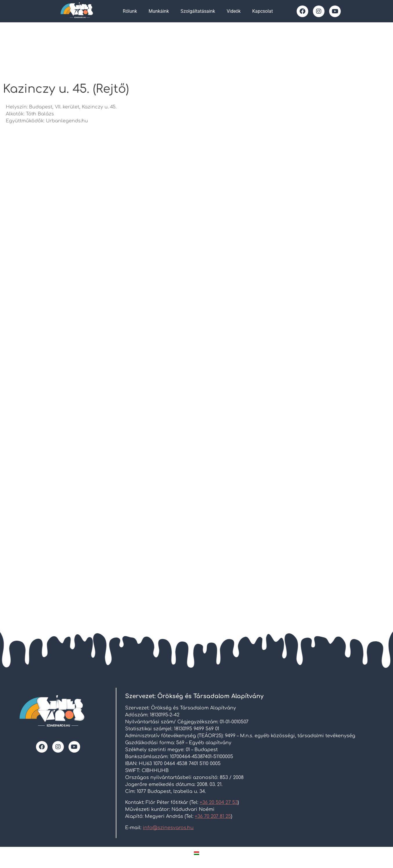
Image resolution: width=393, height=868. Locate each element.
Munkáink (159, 11)
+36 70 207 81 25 (213, 816)
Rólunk (130, 11)
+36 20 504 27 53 (219, 802)
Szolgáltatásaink (198, 11)
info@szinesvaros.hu (168, 828)
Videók (234, 11)
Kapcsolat (263, 11)
